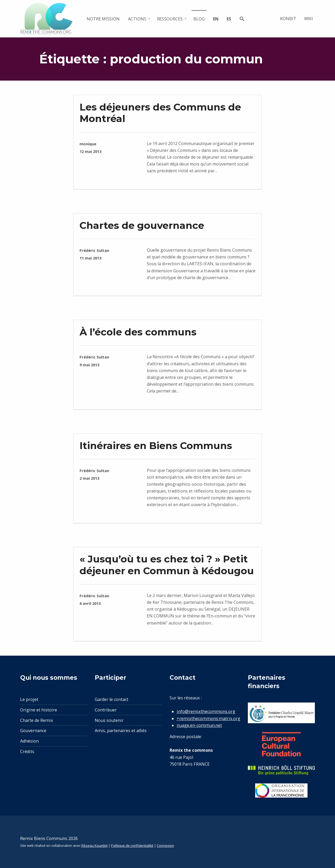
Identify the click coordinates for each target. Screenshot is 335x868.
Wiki (309, 19)
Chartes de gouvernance (142, 225)
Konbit (288, 19)
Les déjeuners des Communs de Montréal (160, 113)
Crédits (27, 751)
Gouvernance (33, 731)
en (216, 19)
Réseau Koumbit (94, 845)
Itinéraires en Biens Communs (156, 446)
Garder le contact (111, 699)
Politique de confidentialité (132, 845)
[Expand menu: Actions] (149, 19)
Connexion (165, 845)
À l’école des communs (138, 332)
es (229, 19)
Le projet (29, 699)
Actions (137, 19)
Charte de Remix (37, 720)
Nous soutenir (109, 720)
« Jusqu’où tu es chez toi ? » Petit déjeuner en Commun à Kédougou (167, 565)
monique (88, 144)
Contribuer (106, 710)
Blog (199, 19)
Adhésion (29, 741)
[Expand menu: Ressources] (186, 19)
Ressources (170, 19)
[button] (242, 20)
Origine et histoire (39, 710)
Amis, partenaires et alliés (121, 731)
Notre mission (103, 19)
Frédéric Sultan (94, 250)
